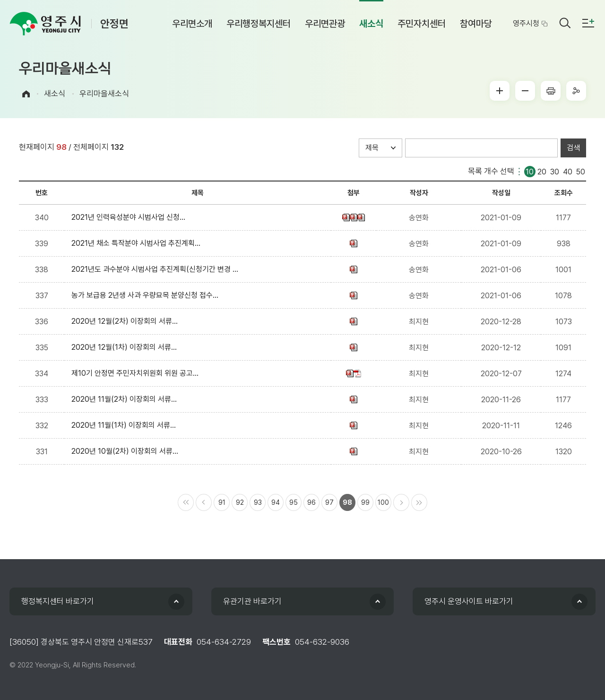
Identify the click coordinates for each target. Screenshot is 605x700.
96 (311, 502)
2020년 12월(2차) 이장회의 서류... (126, 321)
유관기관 (252, 601)
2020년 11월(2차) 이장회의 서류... (126, 399)
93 (258, 502)
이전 (204, 502)
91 (222, 502)
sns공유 (576, 91)
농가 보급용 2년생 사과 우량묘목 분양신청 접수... (147, 295)
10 (530, 171)
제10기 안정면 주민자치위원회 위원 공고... (137, 373)
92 (240, 502)
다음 (401, 502)
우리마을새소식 (104, 94)
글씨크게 (500, 91)
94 (276, 502)
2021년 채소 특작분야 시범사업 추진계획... (138, 243)
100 (383, 502)
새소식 (55, 94)
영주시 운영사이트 (469, 601)
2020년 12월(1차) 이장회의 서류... (126, 347)
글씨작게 (525, 91)
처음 (186, 502)
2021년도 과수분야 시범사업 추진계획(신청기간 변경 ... (157, 269)
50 (581, 171)
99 (365, 502)
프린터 (551, 91)
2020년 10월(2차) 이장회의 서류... (127, 451)
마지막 (419, 502)
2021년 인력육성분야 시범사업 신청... (130, 217)
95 (294, 502)
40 (568, 171)
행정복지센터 (58, 601)
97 (329, 502)
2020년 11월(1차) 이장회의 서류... (125, 425)
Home (26, 94)
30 (555, 171)
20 (542, 171)
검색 (573, 148)
